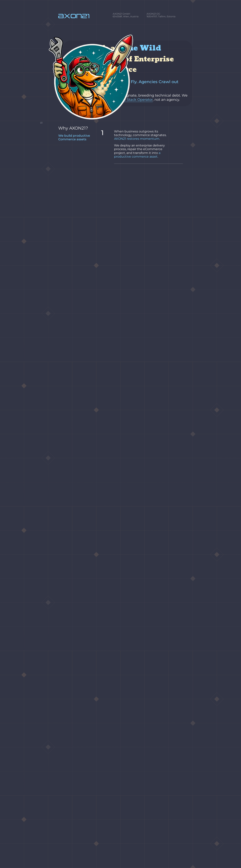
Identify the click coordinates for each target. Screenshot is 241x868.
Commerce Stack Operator (122, 87)
